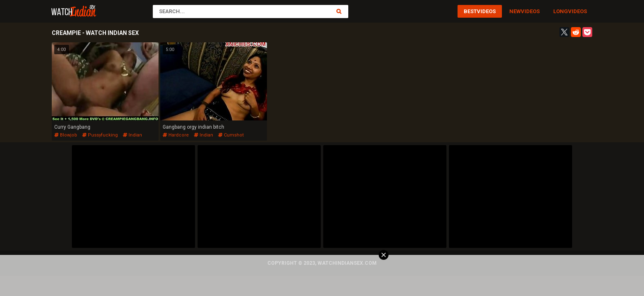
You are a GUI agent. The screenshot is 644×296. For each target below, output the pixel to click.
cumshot (231, 135)
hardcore (176, 135)
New (515, 11)
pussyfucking (100, 135)
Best (470, 11)
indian (132, 135)
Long (561, 11)
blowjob (66, 135)
